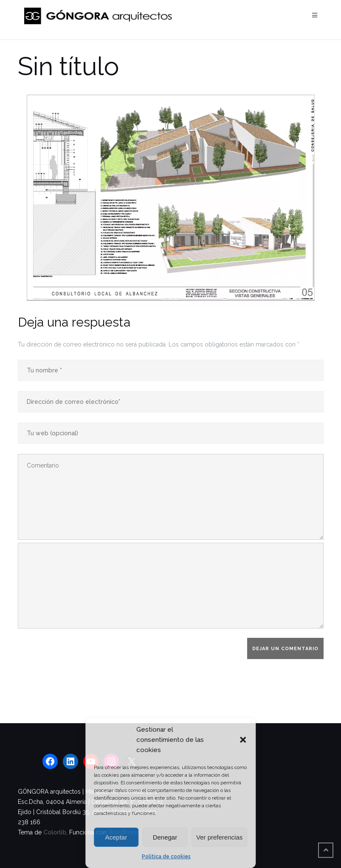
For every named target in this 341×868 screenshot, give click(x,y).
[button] (243, 740)
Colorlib (55, 832)
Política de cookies (166, 857)
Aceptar (116, 837)
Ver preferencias (219, 837)
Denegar (165, 837)
